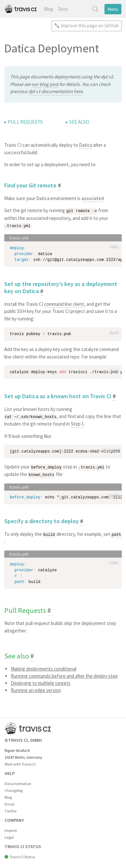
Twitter (11, 810)
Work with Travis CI (20, 763)
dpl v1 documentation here (55, 91)
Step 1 (77, 423)
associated (93, 198)
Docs (63, 9)
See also (79, 122)
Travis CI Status (22, 855)
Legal (9, 836)
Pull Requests (25, 122)
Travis (21, 9)
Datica (86, 145)
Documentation (18, 782)
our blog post (45, 84)
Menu (113, 9)
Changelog (14, 789)
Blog (48, 9)
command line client (64, 303)
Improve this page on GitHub (90, 26)
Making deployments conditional (44, 667)
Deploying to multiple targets (41, 682)
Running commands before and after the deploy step (64, 675)
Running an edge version (36, 689)
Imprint (11, 829)
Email (9, 803)
